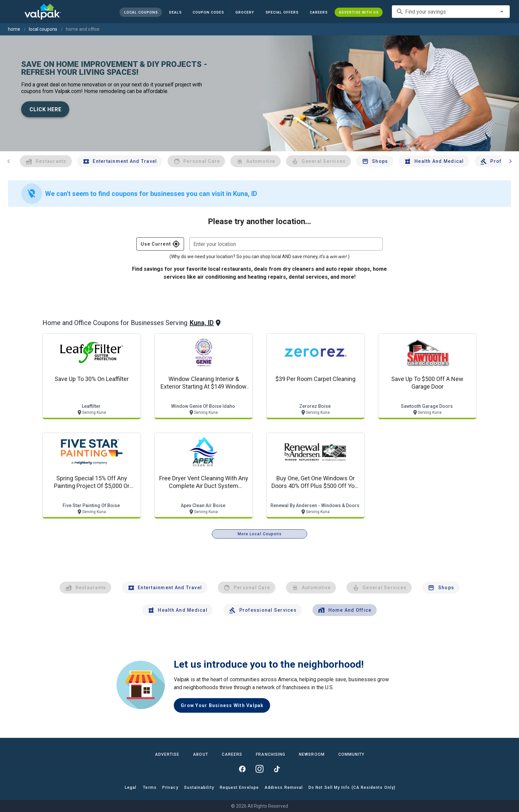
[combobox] (451, 12)
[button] (282, 12)
